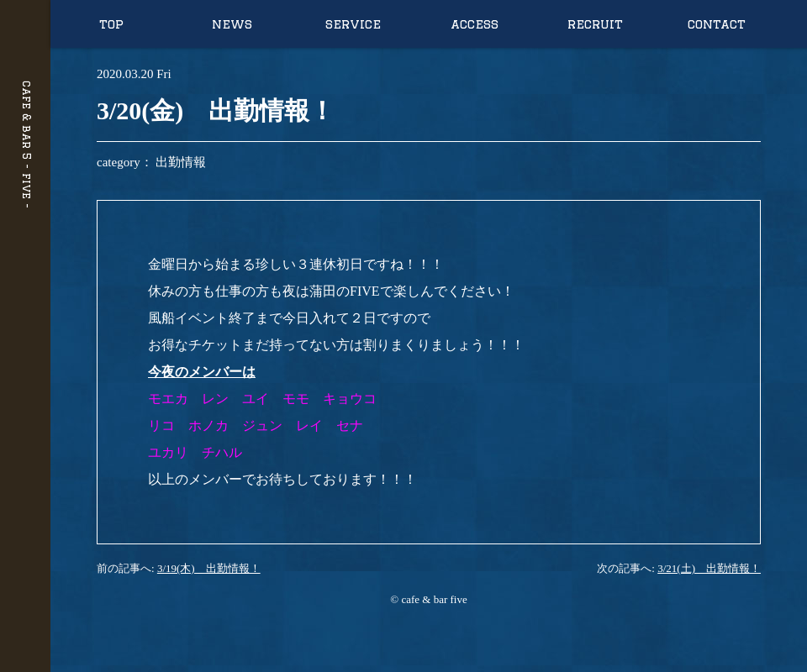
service (353, 24)
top (111, 24)
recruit (595, 24)
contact (717, 24)
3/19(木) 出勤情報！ (209, 568)
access (475, 24)
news (232, 24)
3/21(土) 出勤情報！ (709, 568)
